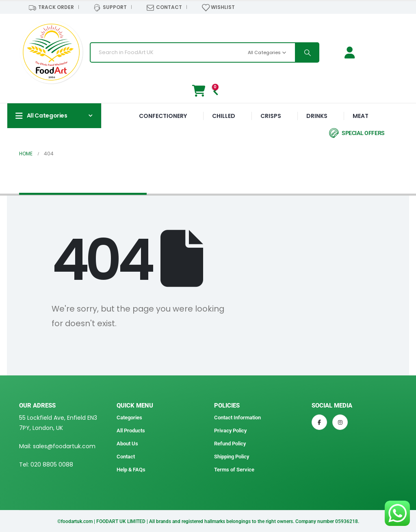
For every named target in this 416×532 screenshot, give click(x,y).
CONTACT (164, 8)
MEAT (361, 116)
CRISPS (271, 116)
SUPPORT (110, 8)
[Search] (307, 52)
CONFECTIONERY (163, 116)
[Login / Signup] (352, 53)
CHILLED (224, 116)
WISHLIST (218, 8)
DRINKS (317, 116)
